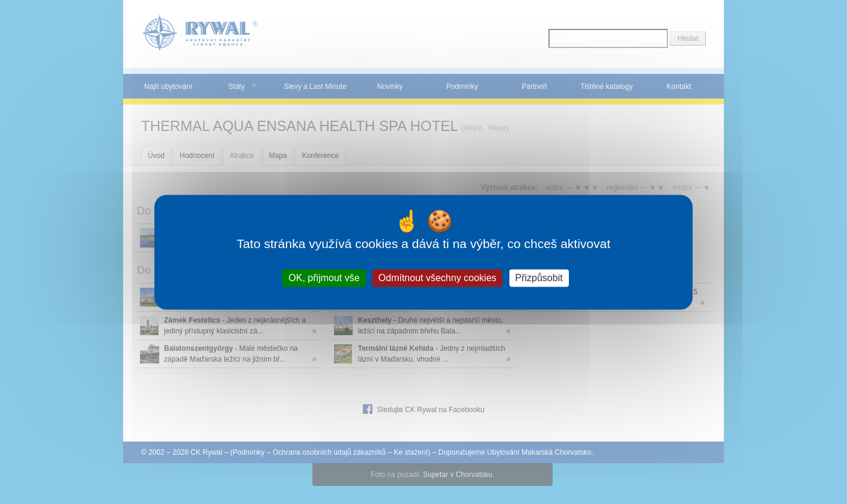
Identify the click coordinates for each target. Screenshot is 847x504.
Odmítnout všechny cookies (438, 278)
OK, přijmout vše (324, 278)
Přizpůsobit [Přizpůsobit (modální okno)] (539, 278)
